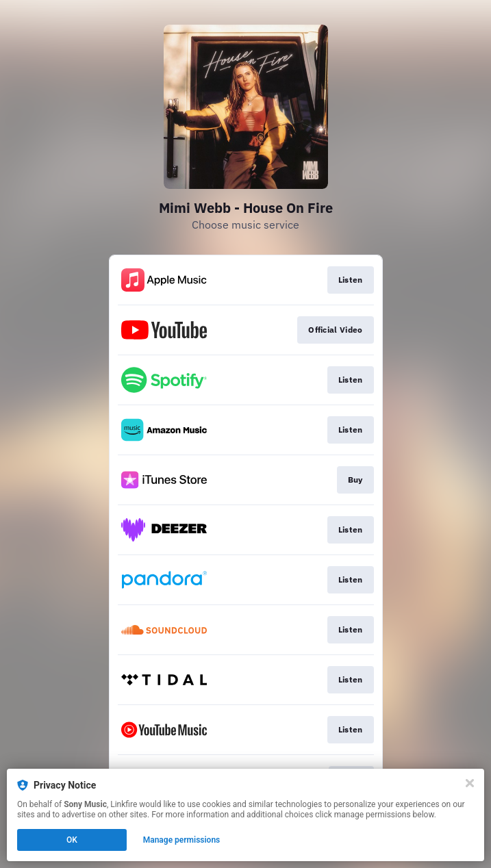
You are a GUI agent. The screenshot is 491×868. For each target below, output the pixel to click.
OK (72, 840)
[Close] (470, 783)
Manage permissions (182, 840)
